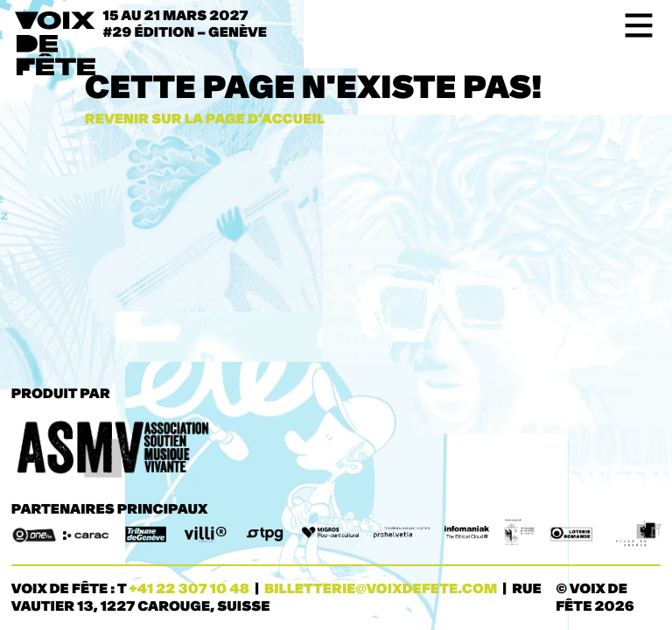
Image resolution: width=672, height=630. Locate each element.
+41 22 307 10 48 (189, 589)
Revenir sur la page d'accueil (205, 119)
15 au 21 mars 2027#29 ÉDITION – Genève (185, 24)
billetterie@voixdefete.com (381, 589)
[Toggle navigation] (633, 25)
